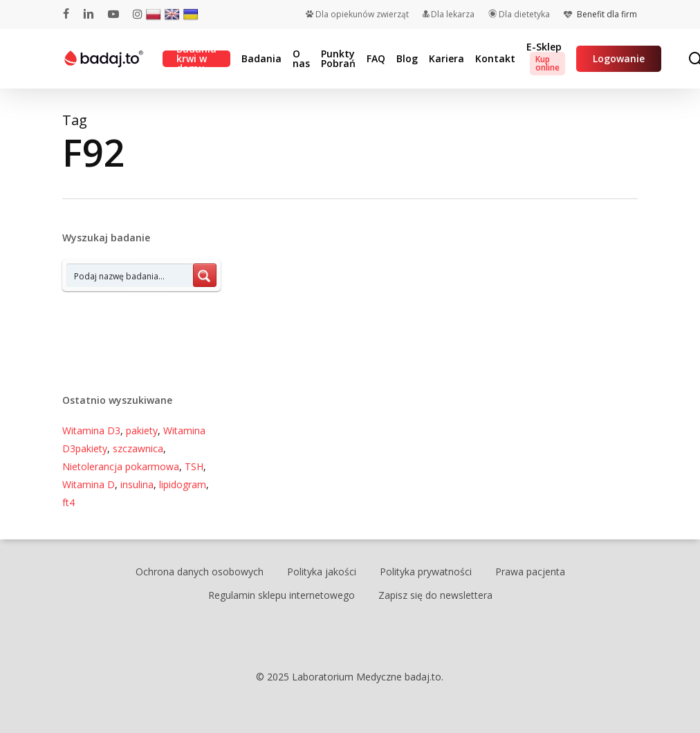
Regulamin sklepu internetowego (282, 595)
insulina (137, 484)
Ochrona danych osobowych (200, 572)
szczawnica (138, 448)
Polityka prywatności (426, 572)
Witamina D (89, 484)
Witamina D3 (91, 430)
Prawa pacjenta (530, 572)
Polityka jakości (322, 572)
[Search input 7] (130, 275)
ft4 (68, 502)
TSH (194, 466)
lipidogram (183, 484)
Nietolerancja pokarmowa (121, 466)
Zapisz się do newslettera (435, 595)
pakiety (142, 430)
